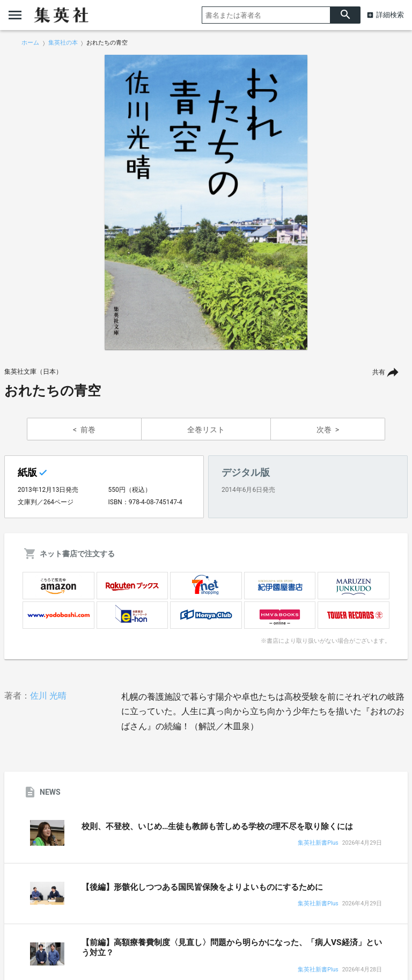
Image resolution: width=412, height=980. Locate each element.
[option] (206, 202)
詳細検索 (390, 15)
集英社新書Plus (318, 843)
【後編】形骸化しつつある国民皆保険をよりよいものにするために (202, 887)
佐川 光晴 (48, 696)
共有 (379, 372)
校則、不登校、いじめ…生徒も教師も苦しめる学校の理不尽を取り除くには (217, 826)
